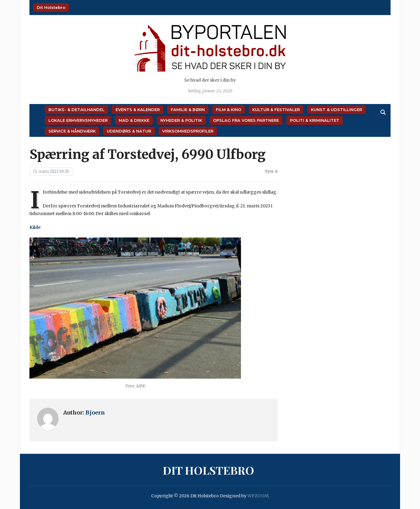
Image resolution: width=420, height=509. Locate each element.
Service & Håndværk (72, 131)
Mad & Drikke (134, 120)
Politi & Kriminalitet (315, 120)
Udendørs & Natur (129, 131)
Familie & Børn (188, 110)
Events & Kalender (138, 110)
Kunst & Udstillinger (336, 110)
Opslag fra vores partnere (246, 120)
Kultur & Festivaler (276, 110)
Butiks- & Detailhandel (76, 110)
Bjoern (95, 413)
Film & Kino (229, 110)
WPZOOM (258, 496)
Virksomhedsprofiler (188, 131)
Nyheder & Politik (181, 120)
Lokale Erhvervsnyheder (78, 120)
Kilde (35, 227)
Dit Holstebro (51, 7)
